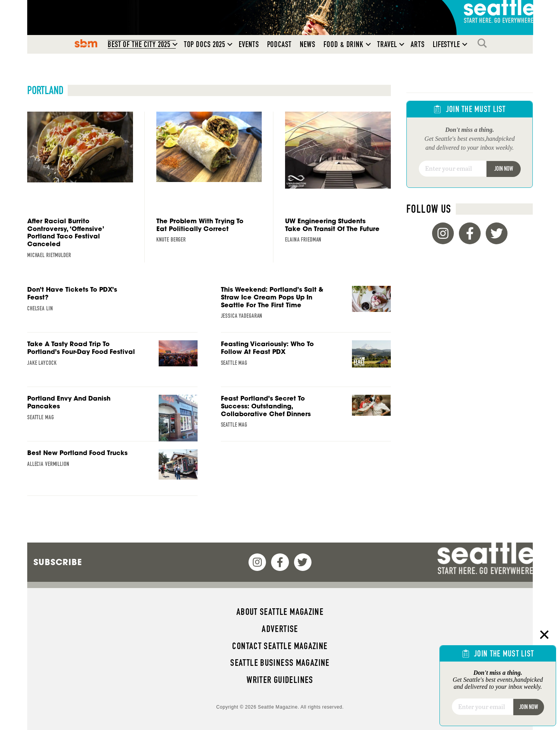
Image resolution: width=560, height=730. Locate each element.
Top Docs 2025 (205, 44)
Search (484, 43)
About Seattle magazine (280, 612)
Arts (418, 44)
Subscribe (58, 562)
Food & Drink (344, 44)
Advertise (280, 629)
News (308, 44)
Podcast (280, 44)
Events (249, 44)
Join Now (504, 169)
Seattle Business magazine (280, 663)
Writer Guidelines (280, 680)
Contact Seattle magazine (280, 646)
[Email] (452, 169)
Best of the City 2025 (139, 44)
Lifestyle (447, 44)
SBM (86, 43)
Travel (387, 44)
